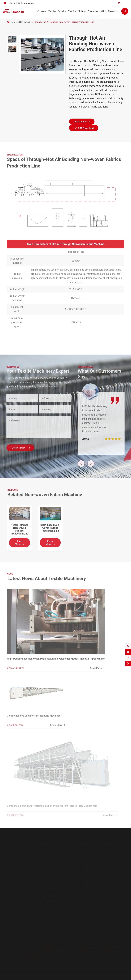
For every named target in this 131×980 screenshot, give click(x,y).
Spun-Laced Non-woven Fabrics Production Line (50, 530)
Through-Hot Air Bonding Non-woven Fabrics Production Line (64, 22)
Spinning (62, 11)
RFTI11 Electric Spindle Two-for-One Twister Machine (23, 875)
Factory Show (110, 855)
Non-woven (93, 11)
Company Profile (111, 850)
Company (42, 11)
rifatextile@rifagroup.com (21, 3)
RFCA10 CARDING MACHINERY (50, 868)
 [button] (93, 464)
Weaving (72, 11)
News (106, 864)
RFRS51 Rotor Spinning (52, 888)
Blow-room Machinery (51, 857)
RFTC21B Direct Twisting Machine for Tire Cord (21, 901)
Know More (19, 545)
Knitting (82, 11)
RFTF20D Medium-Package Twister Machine (22, 887)
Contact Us (113, 11)
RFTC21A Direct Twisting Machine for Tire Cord (21, 894)
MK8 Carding (47, 862)
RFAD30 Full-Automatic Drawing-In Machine (87, 887)
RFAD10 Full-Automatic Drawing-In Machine (87, 866)
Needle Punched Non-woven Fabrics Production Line (20, 531)
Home (14, 22)
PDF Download (84, 128)
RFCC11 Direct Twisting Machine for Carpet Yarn (20, 868)
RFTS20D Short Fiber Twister (23, 881)
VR (105, 859)
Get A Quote (82, 122)
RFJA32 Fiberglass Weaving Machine (85, 906)
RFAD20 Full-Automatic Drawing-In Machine (87, 873)
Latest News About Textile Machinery (49, 578)
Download (108, 869)
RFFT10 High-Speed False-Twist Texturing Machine (21, 856)
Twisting (52, 11)
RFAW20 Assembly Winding (22, 850)
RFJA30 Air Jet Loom (86, 893)
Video (103, 11)
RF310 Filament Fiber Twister (23, 862)
